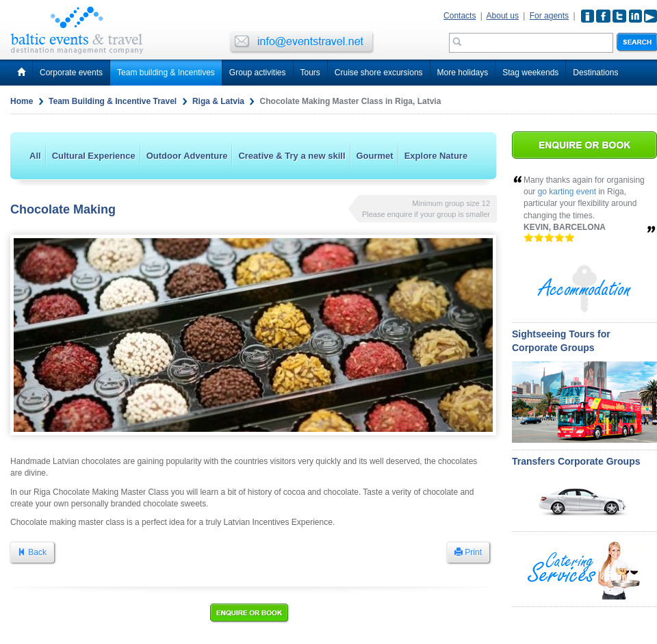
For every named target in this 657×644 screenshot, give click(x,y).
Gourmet (375, 156)
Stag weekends (530, 73)
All (35, 156)
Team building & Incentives (166, 73)
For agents (549, 16)
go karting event (567, 192)
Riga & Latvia (218, 101)
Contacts (460, 16)
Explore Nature (436, 156)
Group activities (258, 73)
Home (22, 101)
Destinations (595, 73)
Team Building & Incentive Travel (113, 101)
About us (503, 16)
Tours (310, 73)
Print (468, 552)
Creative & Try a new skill (292, 156)
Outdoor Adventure (187, 156)
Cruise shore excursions (379, 73)
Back (32, 552)
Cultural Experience (94, 156)
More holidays (463, 73)
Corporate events (71, 73)
